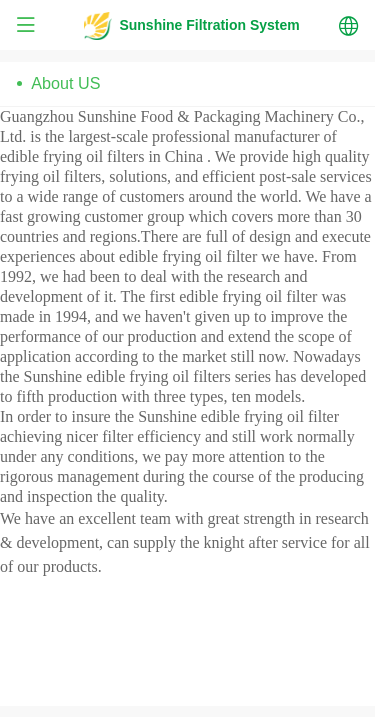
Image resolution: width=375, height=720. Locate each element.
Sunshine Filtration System (209, 25)
